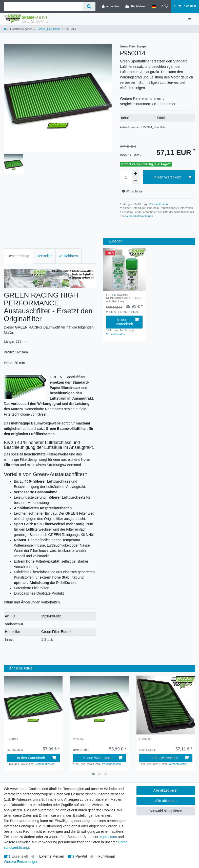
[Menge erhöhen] (136, 174)
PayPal (81, 856)
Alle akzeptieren (166, 790)
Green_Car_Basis (49, 29)
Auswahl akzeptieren (166, 811)
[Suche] (89, 6)
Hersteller (44, 256)
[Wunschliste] (165, 6)
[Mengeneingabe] (126, 177)
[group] (124, 269)
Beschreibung (18, 256)
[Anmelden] (111, 6)
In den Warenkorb (172, 177)
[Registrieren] (136, 6)
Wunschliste (132, 191)
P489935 (145, 739)
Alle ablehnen (166, 801)
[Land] (154, 6)
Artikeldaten (69, 256)
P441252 (79, 739)
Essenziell (20, 856)
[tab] (18, 256)
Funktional (106, 856)
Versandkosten (158, 204)
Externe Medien (52, 856)
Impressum (108, 837)
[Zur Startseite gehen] (18, 29)
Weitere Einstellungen (21, 862)
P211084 (12, 739)
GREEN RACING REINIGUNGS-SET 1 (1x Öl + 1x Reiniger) (124, 298)
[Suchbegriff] (43, 6)
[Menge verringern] (136, 181)
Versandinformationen (139, 216)
